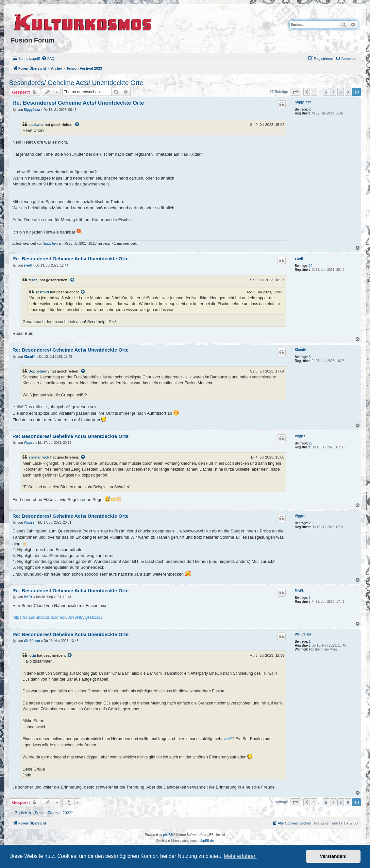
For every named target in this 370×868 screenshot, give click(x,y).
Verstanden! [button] (333, 856)
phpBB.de (207, 841)
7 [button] (333, 92)
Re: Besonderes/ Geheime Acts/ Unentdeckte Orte (78, 103)
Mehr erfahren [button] (240, 856)
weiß (228, 739)
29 (311, 443)
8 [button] (340, 92)
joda (32, 655)
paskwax (36, 125)
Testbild (42, 292)
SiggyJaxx (303, 102)
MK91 (299, 590)
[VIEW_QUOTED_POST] (77, 125)
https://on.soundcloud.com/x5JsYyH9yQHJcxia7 (58, 617)
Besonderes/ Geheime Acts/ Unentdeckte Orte (76, 83)
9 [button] (348, 92)
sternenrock (39, 457)
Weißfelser (303, 634)
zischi (34, 280)
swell (299, 259)
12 (311, 266)
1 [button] (314, 92)
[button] (295, 92)
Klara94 (301, 350)
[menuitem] (48, 59)
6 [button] (326, 92)
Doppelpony (39, 371)
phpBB (168, 835)
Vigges (300, 436)
